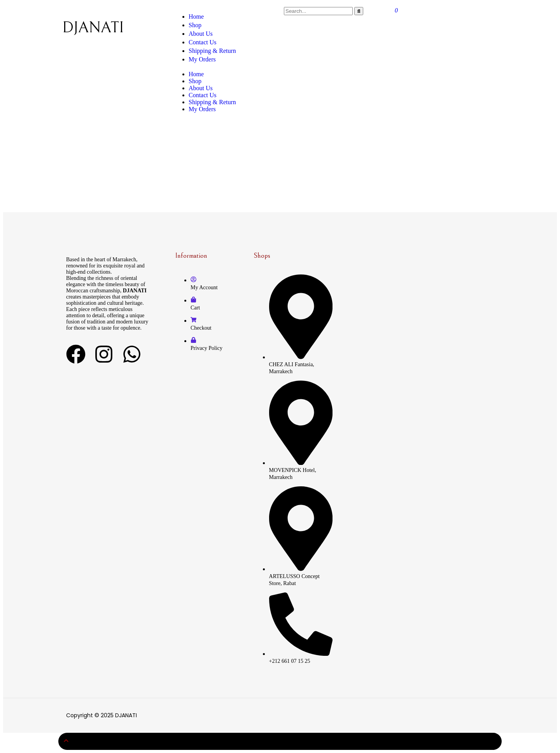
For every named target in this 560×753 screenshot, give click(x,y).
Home (196, 74)
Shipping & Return (212, 51)
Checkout (201, 328)
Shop (195, 81)
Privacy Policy (206, 348)
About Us (201, 88)
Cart (195, 308)
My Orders (202, 109)
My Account (204, 287)
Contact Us (203, 95)
